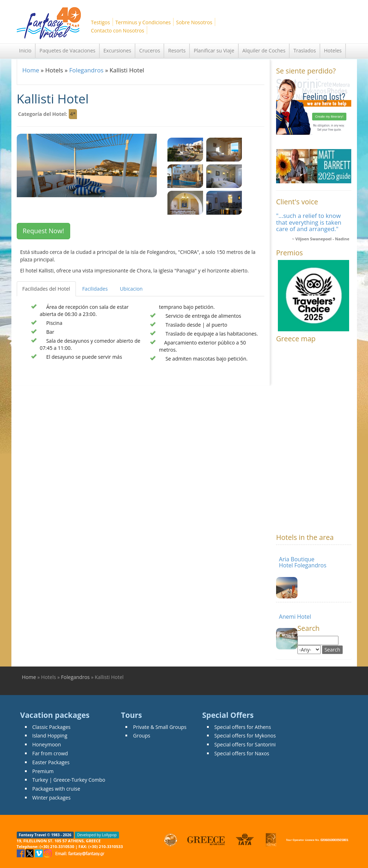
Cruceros (150, 50)
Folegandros (86, 70)
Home (31, 70)
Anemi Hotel (295, 617)
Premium (43, 771)
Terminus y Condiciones (143, 22)
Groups (141, 736)
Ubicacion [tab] (131, 289)
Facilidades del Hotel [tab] (46, 289)
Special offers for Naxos (242, 753)
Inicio (25, 50)
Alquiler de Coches (264, 50)
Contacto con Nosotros (118, 30)
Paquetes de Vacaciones (68, 50)
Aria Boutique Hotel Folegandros (303, 562)
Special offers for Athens (243, 727)
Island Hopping (50, 736)
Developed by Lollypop (97, 835)
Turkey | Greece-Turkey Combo (69, 780)
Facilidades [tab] (95, 289)
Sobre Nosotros (194, 22)
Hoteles (333, 50)
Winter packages (52, 798)
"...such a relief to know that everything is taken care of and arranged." (309, 222)
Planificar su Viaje (214, 50)
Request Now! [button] (43, 231)
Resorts (177, 50)
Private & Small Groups (160, 727)
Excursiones (117, 50)
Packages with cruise (56, 789)
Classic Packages (52, 727)
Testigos (100, 22)
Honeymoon (47, 744)
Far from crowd (50, 753)
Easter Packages (51, 762)
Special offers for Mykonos (245, 736)
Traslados (305, 50)
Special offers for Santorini (245, 744)
